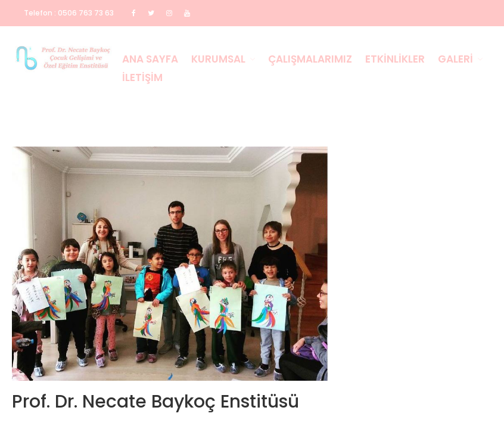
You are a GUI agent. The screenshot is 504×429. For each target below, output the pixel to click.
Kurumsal (218, 59)
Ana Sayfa (150, 59)
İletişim (142, 77)
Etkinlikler (395, 59)
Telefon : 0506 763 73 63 (69, 13)
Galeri (455, 59)
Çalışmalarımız (310, 59)
